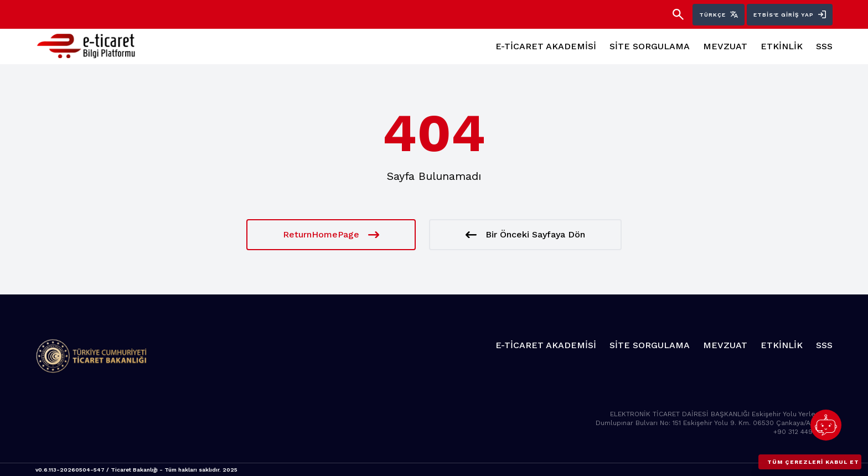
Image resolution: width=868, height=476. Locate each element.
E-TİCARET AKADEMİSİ (546, 46)
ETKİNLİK (782, 46)
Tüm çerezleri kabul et (813, 462)
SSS (824, 46)
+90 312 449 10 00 (803, 432)
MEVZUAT (725, 46)
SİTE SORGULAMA (650, 46)
